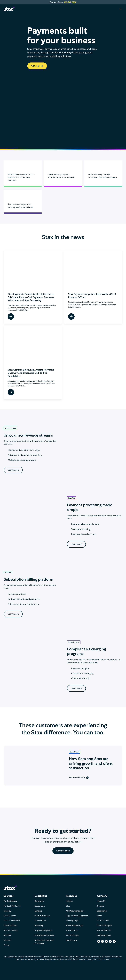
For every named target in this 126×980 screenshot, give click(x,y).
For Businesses (10, 901)
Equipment (40, 906)
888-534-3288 (70, 2)
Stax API (7, 940)
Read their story (79, 778)
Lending (38, 911)
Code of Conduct (103, 959)
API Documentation (75, 911)
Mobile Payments (43, 916)
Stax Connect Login (75, 926)
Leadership (102, 911)
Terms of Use (82, 959)
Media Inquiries (104, 935)
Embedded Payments (44, 935)
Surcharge (39, 901)
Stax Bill (8, 572)
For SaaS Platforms (12, 906)
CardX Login (71, 940)
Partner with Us (104, 930)
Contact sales (63, 851)
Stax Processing (11, 930)
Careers (101, 906)
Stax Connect (10, 428)
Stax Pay (71, 498)
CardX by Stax (74, 642)
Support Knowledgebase (77, 916)
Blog (68, 906)
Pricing (7, 945)
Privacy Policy (92, 959)
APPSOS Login (72, 935)
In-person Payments (44, 930)
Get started (37, 66)
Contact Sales (103, 921)
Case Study (75, 752)
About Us (101, 901)
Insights (69, 901)
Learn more (13, 470)
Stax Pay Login (72, 921)
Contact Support (105, 926)
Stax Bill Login (72, 930)
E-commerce (41, 921)
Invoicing (39, 926)
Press (99, 916)
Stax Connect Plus (12, 921)
